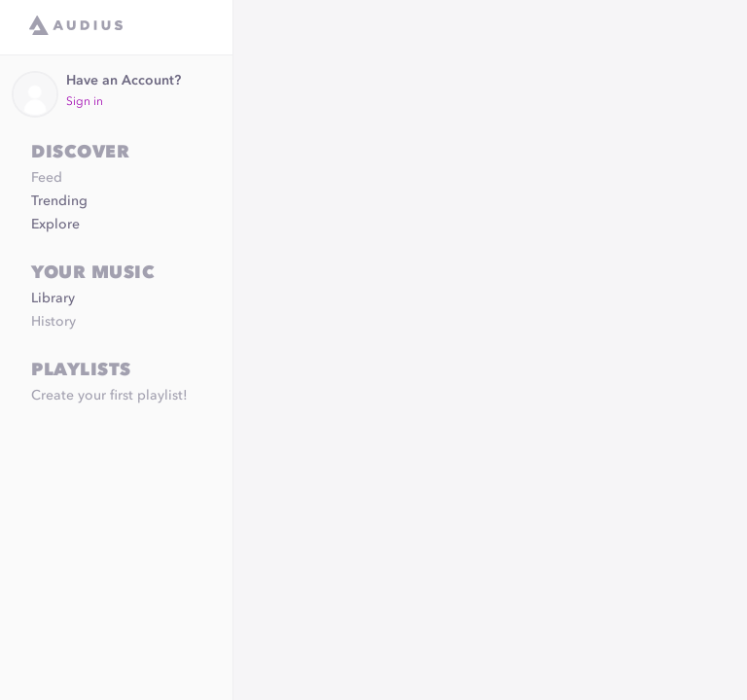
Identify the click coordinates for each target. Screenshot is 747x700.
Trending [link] (59, 201)
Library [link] (53, 298)
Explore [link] (55, 225)
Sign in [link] (85, 102)
